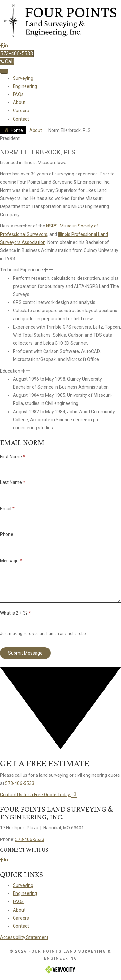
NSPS (52, 226)
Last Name (13, 482)
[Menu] (4, 71)
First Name (13, 457)
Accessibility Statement (24, 937)
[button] (2, 46)
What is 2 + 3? (15, 613)
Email (7, 509)
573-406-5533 (20, 783)
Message (11, 561)
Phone (7, 534)
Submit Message (25, 653)
